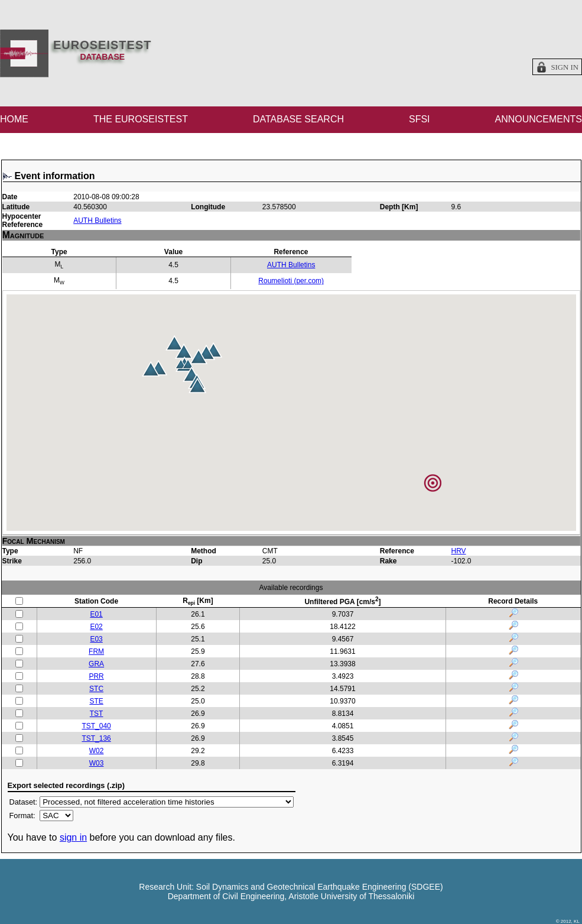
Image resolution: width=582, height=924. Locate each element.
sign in (73, 837)
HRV (458, 551)
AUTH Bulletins (97, 221)
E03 (96, 639)
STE (96, 701)
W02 (97, 751)
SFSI (420, 119)
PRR (96, 676)
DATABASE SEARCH (298, 119)
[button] (199, 356)
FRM (96, 651)
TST (97, 714)
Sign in (565, 67)
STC (96, 689)
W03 (97, 763)
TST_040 (96, 726)
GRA (96, 664)
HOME (14, 119)
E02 (96, 627)
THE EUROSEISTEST (141, 119)
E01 (96, 614)
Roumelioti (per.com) (291, 281)
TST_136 (96, 738)
